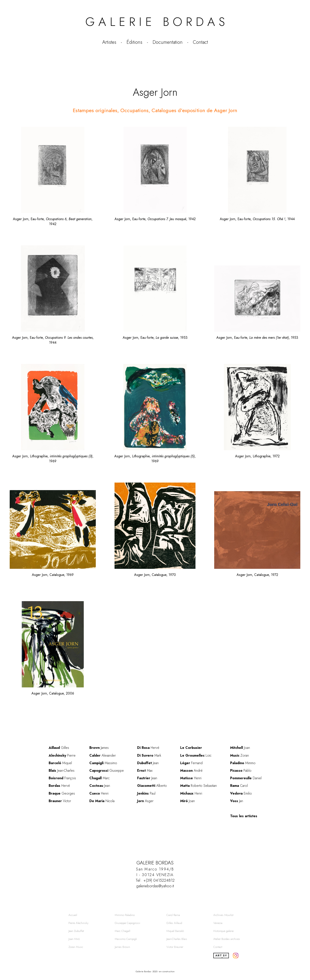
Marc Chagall (122, 931)
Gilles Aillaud (174, 923)
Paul (146, 793)
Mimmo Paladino (125, 915)
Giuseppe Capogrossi (127, 923)
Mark (149, 755)
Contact (200, 42)
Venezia (218, 923)
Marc (99, 778)
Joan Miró (74, 939)
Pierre (62, 755)
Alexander (103, 755)
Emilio (241, 793)
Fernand (191, 763)
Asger (145, 801)
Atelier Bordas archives (227, 939)
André (191, 771)
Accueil (73, 915)
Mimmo (243, 763)
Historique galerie (223, 931)
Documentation (168, 42)
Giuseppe (107, 771)
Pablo (241, 771)
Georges (62, 793)
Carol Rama (173, 915)
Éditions (134, 42)
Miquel (60, 763)
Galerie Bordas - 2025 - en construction (155, 971)
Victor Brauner (175, 947)
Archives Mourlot (223, 915)
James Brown (122, 947)
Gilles (59, 748)
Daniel (246, 778)
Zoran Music (76, 947)
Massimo (103, 763)
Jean (100, 786)
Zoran (239, 755)
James (99, 748)
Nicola (102, 801)
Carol (239, 786)
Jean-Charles (62, 771)
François (62, 778)
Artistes (109, 42)
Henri (99, 793)
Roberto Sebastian (198, 786)
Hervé (59, 786)
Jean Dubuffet (76, 931)
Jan (237, 801)
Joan (188, 801)
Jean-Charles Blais (177, 939)
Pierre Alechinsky (78, 923)
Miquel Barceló (175, 931)
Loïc (196, 755)
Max (145, 771)
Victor (60, 801)
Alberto (152, 786)
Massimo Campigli (126, 939)
